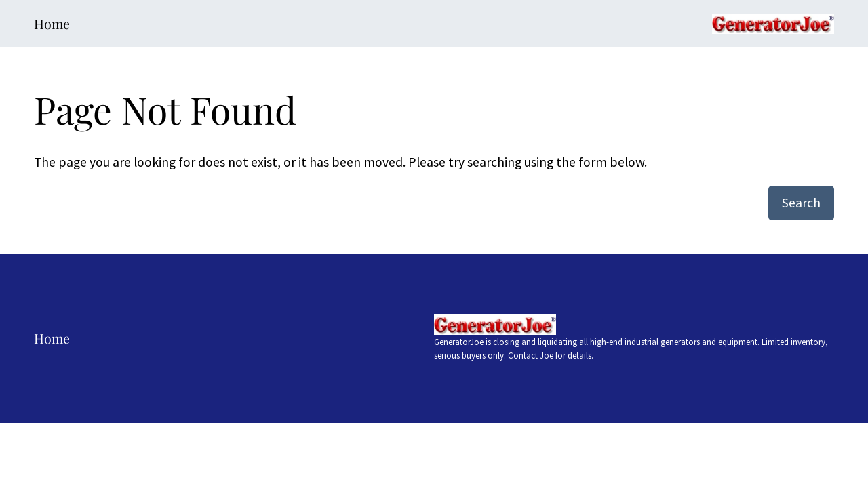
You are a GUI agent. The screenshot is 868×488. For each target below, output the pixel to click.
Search (801, 203)
